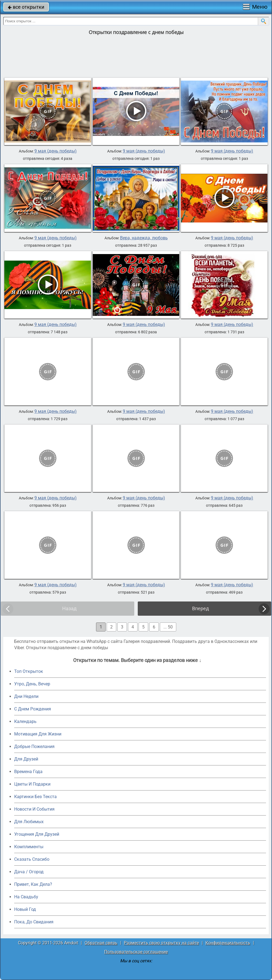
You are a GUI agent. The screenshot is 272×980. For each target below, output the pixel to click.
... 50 (168, 627)
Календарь (25, 721)
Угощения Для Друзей (37, 834)
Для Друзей (26, 759)
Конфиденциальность (228, 943)
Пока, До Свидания (34, 922)
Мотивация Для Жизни (38, 734)
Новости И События (34, 809)
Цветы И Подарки (32, 784)
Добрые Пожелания (34, 747)
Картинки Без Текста (35, 797)
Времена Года (28, 772)
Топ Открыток (29, 671)
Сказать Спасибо (32, 859)
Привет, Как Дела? (33, 884)
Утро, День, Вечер (32, 684)
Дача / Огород (29, 872)
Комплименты (29, 847)
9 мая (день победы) (56, 151)
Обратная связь (101, 943)
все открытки (26, 7)
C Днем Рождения (33, 709)
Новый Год (25, 909)
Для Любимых (29, 822)
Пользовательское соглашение (136, 952)
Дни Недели (26, 696)
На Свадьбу (26, 897)
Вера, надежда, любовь (144, 238)
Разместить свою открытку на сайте (161, 943)
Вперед (201, 608)
